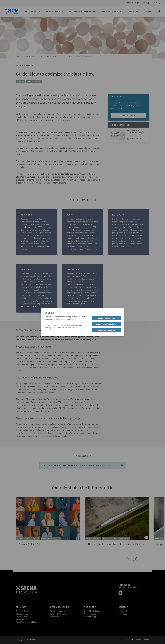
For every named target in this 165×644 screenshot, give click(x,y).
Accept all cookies (107, 318)
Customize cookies (107, 330)
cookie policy (72, 328)
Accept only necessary (107, 324)
